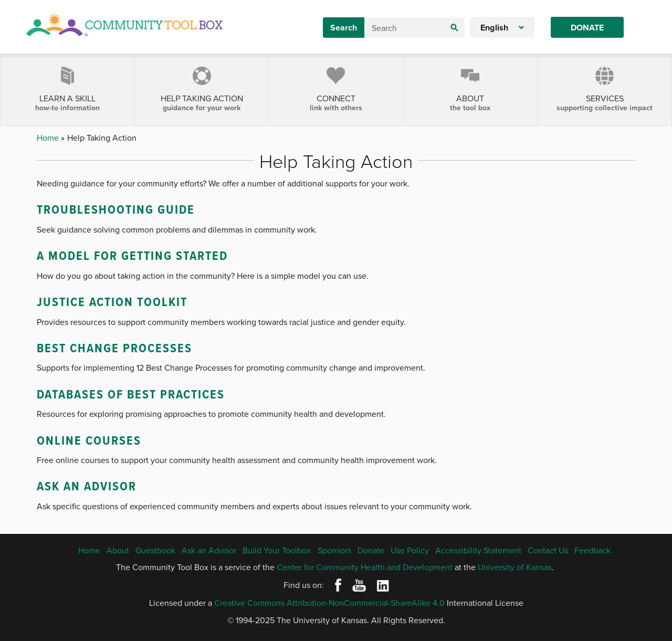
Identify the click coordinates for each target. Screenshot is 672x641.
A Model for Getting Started (132, 255)
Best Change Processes (114, 348)
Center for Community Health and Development (365, 567)
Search (344, 28)
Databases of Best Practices (131, 394)
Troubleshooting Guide (116, 209)
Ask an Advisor (87, 486)
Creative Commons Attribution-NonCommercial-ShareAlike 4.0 (329, 603)
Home (49, 138)
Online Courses (89, 440)
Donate (587, 28)
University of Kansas (515, 567)
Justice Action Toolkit (112, 302)
